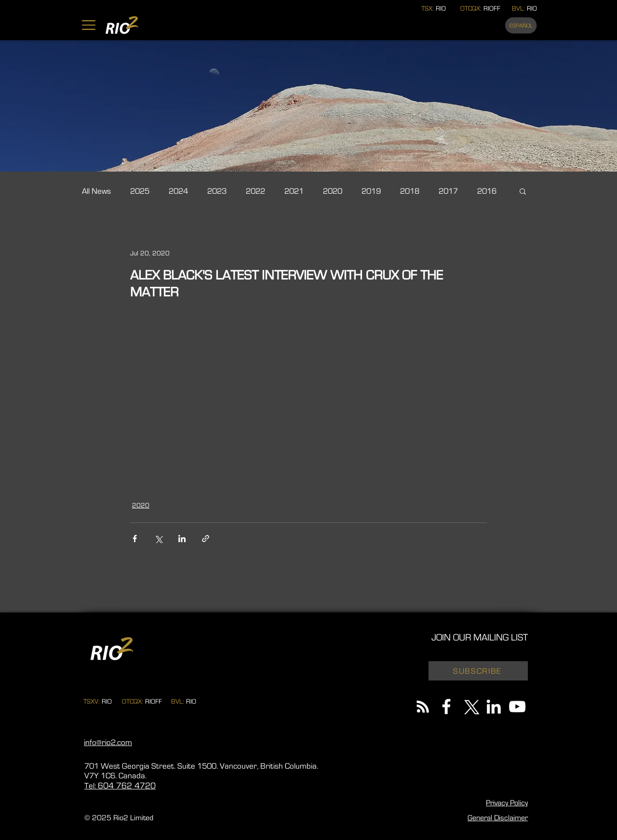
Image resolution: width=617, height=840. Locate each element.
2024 (178, 191)
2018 (410, 191)
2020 (333, 191)
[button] (89, 25)
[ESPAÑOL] (521, 25)
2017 (448, 191)
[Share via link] (206, 539)
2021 (294, 191)
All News (96, 191)
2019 (371, 191)
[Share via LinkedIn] (182, 539)
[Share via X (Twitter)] (158, 539)
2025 (140, 191)
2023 (217, 191)
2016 (487, 191)
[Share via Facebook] (135, 539)
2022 (255, 191)
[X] (470, 707)
